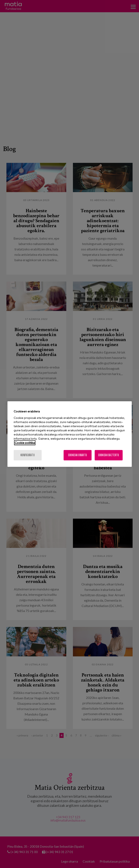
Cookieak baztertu (109, 455)
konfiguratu (28, 455)
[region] (70, 434)
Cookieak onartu (77, 455)
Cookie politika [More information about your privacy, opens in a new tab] (25, 443)
